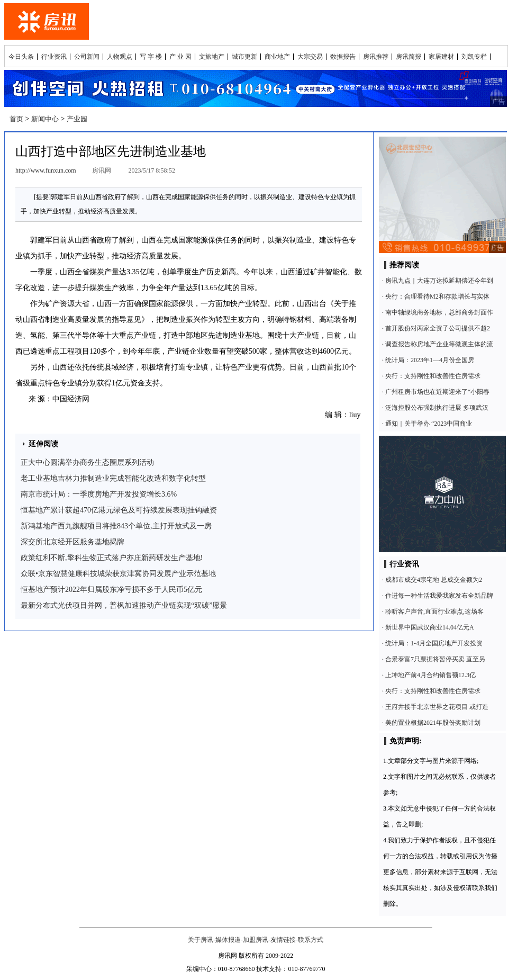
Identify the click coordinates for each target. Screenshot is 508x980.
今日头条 (21, 57)
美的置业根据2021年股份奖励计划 (433, 723)
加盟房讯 (256, 940)
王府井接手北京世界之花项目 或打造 (437, 707)
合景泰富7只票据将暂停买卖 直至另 (435, 659)
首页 (16, 119)
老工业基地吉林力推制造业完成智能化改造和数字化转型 (113, 478)
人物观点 (120, 57)
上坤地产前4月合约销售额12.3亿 (430, 675)
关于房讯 (201, 940)
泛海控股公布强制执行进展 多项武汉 (437, 408)
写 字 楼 (151, 57)
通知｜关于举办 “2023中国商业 (429, 424)
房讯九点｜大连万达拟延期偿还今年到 (439, 281)
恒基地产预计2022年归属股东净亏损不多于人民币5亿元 (111, 590)
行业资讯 (54, 57)
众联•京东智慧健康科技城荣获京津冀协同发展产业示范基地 (118, 574)
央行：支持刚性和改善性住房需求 (433, 376)
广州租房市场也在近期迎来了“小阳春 (437, 392)
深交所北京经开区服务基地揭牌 (72, 542)
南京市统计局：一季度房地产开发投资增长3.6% (99, 494)
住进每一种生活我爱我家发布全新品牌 (439, 596)
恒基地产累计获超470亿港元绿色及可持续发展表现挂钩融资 (119, 510)
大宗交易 (310, 57)
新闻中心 (45, 119)
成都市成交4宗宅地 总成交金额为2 (434, 580)
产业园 (77, 119)
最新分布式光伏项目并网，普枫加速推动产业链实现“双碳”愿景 (124, 605)
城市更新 (244, 57)
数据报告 (343, 57)
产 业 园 (180, 57)
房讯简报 (409, 57)
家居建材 (441, 57)
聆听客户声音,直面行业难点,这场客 (434, 612)
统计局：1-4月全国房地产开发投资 (434, 643)
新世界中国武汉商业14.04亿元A (430, 627)
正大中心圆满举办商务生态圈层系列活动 (87, 462)
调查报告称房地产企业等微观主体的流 (439, 344)
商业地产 (277, 57)
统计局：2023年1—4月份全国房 (430, 360)
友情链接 (283, 940)
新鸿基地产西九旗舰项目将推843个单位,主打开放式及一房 (116, 526)
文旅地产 (212, 57)
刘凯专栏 (474, 57)
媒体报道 (228, 940)
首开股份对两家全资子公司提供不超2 (438, 328)
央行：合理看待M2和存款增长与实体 (437, 296)
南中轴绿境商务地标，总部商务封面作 (439, 312)
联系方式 (311, 940)
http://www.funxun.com (46, 170)
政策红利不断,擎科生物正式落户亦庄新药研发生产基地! (112, 558)
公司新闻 (87, 57)
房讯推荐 (376, 57)
